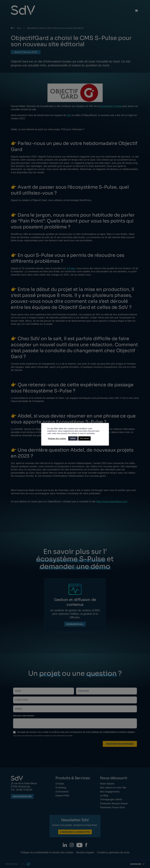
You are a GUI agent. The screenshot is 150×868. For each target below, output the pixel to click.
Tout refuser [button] (84, 438)
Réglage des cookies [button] (57, 439)
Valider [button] (73, 438)
